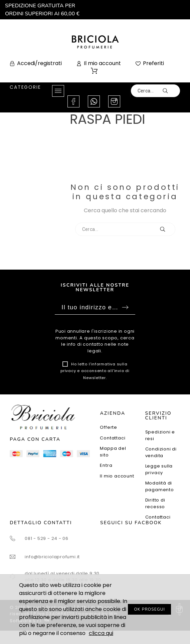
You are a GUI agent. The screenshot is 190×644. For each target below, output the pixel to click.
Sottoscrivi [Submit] (125, 307)
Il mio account (117, 476)
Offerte (108, 427)
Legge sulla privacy (159, 469)
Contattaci (113, 438)
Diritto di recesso (155, 503)
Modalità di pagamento (160, 486)
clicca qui (101, 633)
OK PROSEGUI (149, 609)
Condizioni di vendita (161, 452)
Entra (106, 465)
